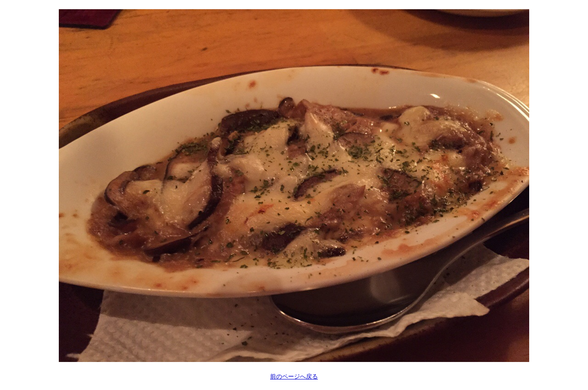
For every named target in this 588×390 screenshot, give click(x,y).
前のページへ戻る (294, 376)
